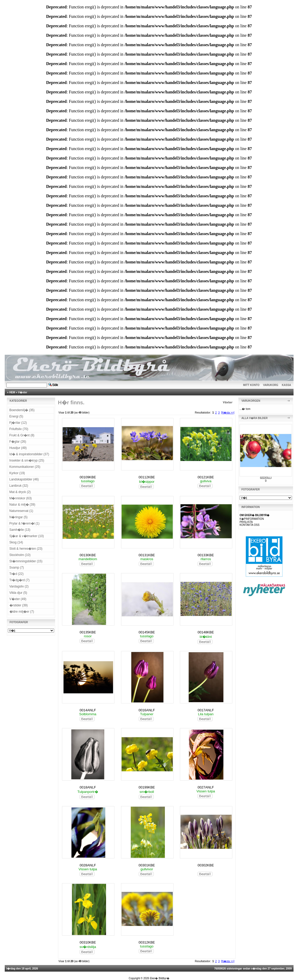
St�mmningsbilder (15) (26, 561)
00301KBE (147, 865)
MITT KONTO (251, 385)
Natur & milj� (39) (22, 505)
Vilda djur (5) (18, 593)
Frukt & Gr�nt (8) (22, 435)
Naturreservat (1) (21, 511)
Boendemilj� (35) (22, 410)
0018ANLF (88, 787)
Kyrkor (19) (17, 473)
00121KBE (206, 477)
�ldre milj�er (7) (22, 612)
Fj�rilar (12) (18, 423)
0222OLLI (266, 478)
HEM (12, 392)
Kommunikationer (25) (25, 467)
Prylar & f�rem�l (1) (25, 523)
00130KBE (88, 555)
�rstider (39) (19, 605)
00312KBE (147, 942)
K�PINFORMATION (252, 519)
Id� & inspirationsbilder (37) (29, 454)
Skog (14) (16, 542)
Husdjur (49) (18, 448)
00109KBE (88, 477)
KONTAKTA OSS (249, 525)
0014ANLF (88, 710)
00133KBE (206, 555)
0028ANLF (88, 865)
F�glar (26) (18, 442)
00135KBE (88, 632)
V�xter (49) (18, 599)
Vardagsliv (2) (19, 586)
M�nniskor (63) (21, 498)
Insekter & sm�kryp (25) (27, 460)
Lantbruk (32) (19, 486)
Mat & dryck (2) (20, 492)
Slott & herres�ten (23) (26, 549)
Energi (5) (16, 416)
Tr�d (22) (17, 574)
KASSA (287, 385)
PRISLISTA (246, 522)
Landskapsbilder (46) (24, 479)
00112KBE (147, 477)
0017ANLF (206, 710)
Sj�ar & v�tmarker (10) (27, 536)
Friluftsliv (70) (19, 429)
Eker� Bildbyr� (160, 978)
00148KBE (206, 632)
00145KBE (147, 632)
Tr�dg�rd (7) (20, 580)
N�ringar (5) (19, 517)
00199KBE (147, 787)
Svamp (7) (17, 568)
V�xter (23, 392)
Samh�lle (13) (20, 530)
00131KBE (147, 555)
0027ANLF (206, 787)
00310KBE (88, 942)
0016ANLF (147, 710)
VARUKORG (271, 385)
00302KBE (206, 865)
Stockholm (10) (20, 555)
